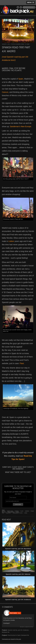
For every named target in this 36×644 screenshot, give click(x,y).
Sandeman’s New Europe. (21, 126)
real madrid (11, 512)
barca (4, 511)
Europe (19, 44)
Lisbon (11, 241)
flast (22, 511)
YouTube (18, 7)
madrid (27, 511)
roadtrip (8, 513)
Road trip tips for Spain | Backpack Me (18, 635)
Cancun (5, 92)
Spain (23, 44)
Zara (28, 44)
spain (26, 513)
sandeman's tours (18, 513)
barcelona (10, 511)
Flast (22, 363)
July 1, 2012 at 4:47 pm (27, 627)
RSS (21, 7)
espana (17, 511)
